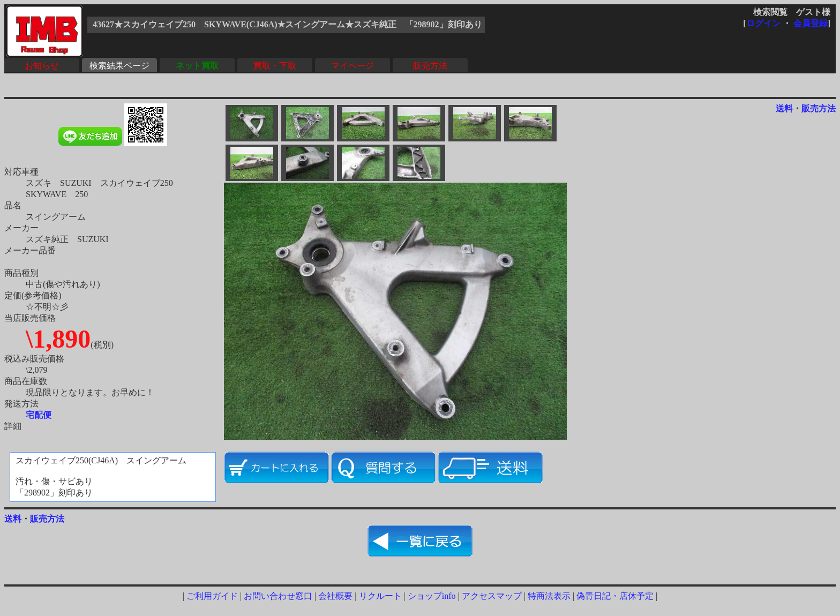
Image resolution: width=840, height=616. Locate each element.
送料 (784, 108)
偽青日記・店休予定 (615, 596)
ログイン (763, 23)
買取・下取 (275, 66)
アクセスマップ (492, 596)
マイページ (352, 66)
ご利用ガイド (212, 596)
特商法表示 (549, 596)
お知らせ (42, 66)
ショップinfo (432, 596)
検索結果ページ (119, 66)
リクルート (380, 596)
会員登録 (811, 23)
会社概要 (335, 596)
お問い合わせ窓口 (278, 596)
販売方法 (430, 66)
